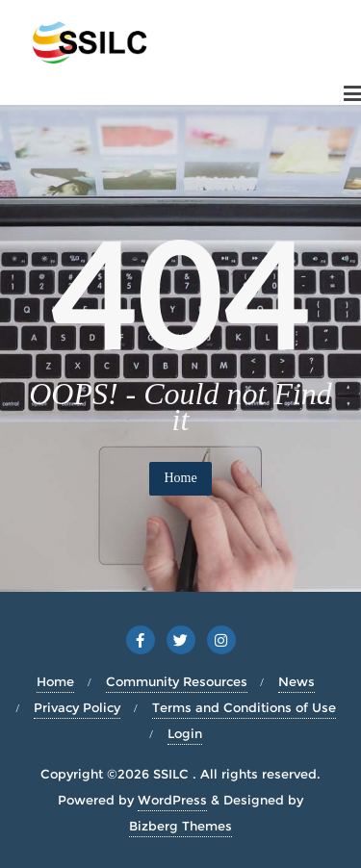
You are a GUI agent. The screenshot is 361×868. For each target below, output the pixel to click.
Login (185, 733)
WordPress (172, 800)
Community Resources (177, 681)
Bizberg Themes (180, 826)
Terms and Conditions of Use (244, 707)
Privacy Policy (77, 707)
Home (180, 478)
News (297, 681)
